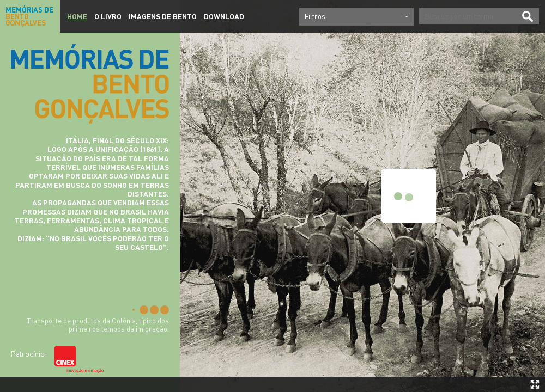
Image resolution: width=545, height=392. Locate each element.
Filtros (315, 16)
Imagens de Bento (163, 16)
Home (77, 16)
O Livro (108, 16)
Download (224, 16)
